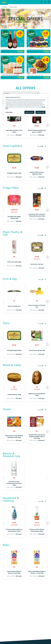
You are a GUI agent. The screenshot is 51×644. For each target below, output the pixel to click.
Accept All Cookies (40, 112)
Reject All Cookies (29, 112)
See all (40, 146)
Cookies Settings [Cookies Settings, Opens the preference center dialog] (9, 112)
